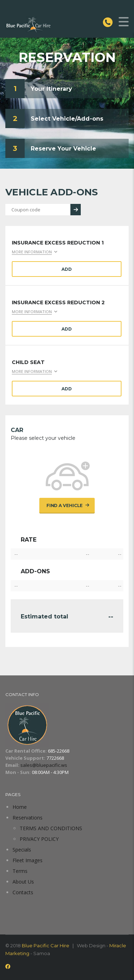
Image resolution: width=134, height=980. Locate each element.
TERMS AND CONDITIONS (51, 828)
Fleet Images (28, 860)
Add (67, 269)
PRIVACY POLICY (39, 839)
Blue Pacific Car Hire (46, 945)
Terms (20, 871)
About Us (23, 882)
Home (20, 807)
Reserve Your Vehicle (63, 149)
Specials (22, 850)
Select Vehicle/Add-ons (67, 119)
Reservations (28, 818)
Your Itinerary (51, 89)
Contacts (23, 892)
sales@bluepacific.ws (44, 765)
